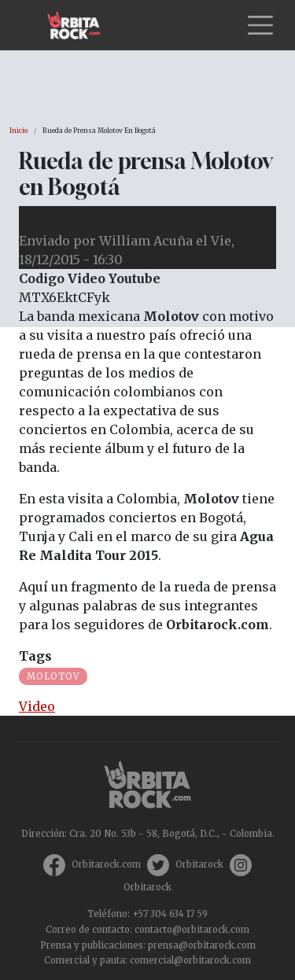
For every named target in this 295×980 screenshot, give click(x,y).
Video (37, 706)
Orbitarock (199, 864)
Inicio (18, 131)
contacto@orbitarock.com (192, 930)
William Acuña (146, 241)
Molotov (53, 676)
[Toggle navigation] (260, 25)
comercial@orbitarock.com (190, 960)
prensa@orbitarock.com (202, 945)
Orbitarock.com (106, 864)
